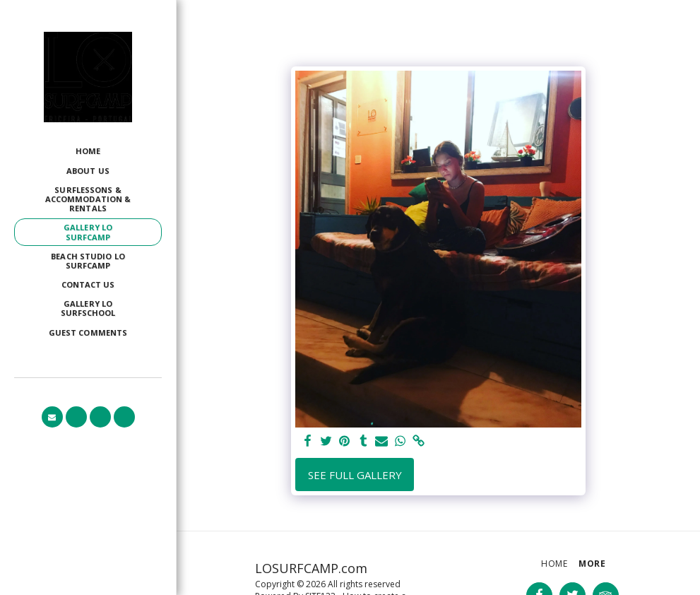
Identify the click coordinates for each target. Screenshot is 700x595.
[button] (52, 417)
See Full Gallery (355, 475)
